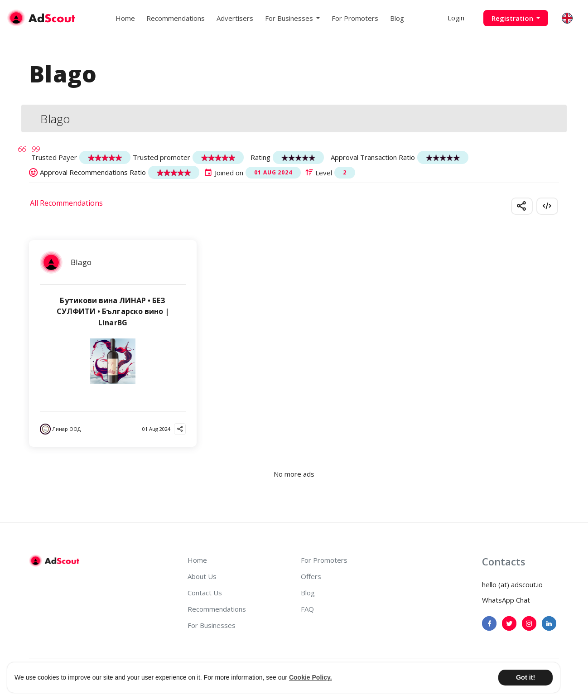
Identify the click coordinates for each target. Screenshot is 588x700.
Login (456, 18)
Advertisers (235, 18)
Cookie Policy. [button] (311, 677)
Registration (513, 18)
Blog (397, 18)
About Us (202, 576)
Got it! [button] (525, 677)
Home (125, 18)
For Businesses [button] (290, 18)
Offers (311, 576)
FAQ (307, 609)
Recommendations (176, 18)
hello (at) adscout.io (512, 584)
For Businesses (212, 625)
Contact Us (205, 593)
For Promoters (355, 18)
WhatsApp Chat (506, 600)
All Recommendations (66, 203)
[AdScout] (54, 561)
